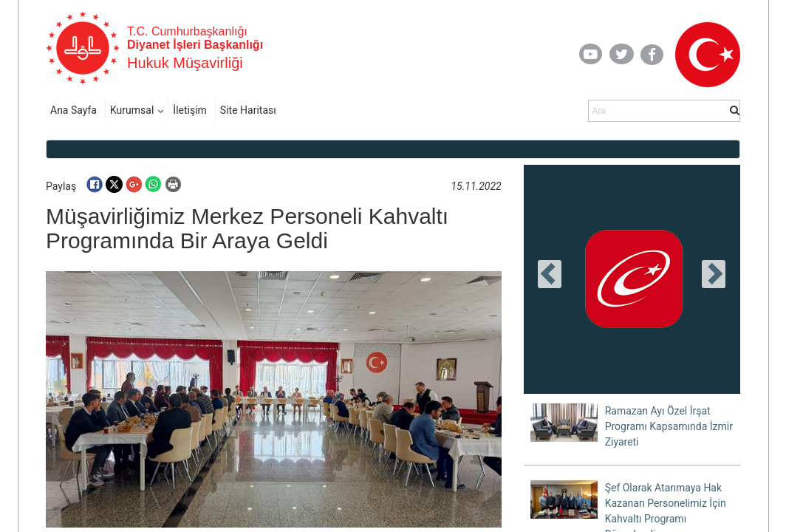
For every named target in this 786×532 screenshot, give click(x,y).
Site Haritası (248, 110)
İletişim (190, 110)
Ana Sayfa (74, 110)
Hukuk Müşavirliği (185, 63)
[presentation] (550, 274)
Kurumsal (132, 110)
